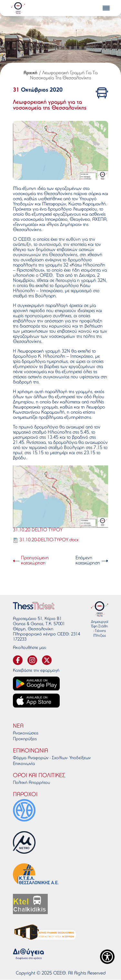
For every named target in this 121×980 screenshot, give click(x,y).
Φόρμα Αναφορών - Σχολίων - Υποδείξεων (52, 758)
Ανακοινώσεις (26, 733)
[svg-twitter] (47, 660)
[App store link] (36, 701)
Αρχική (30, 73)
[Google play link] (36, 684)
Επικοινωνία (24, 764)
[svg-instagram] (32, 660)
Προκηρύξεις (25, 739)
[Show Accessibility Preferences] (107, 957)
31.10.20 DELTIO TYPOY (38, 530)
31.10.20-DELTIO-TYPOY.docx (49, 540)
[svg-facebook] (18, 660)
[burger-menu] (106, 8)
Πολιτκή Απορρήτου (31, 783)
